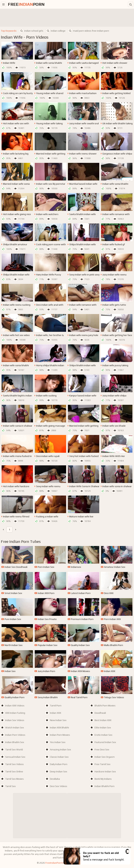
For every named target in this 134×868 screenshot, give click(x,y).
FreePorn (26, 4)
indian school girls (31, 31)
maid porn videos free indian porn (89, 31)
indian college (56, 31)
